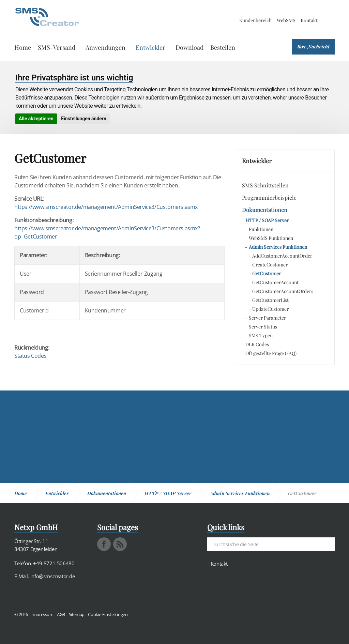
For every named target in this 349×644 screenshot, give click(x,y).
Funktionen (261, 229)
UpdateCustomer (270, 309)
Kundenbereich (255, 20)
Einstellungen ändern (84, 119)
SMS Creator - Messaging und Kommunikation (47, 17)
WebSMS (286, 20)
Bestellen (223, 47)
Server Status (263, 327)
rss (120, 544)
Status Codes (30, 356)
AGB (61, 614)
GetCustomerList (270, 300)
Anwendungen (105, 47)
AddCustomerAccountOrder (282, 256)
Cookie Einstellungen (108, 614)
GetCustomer (267, 273)
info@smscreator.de (53, 576)
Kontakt (309, 20)
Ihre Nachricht (313, 47)
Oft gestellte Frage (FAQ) (271, 353)
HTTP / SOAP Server (267, 220)
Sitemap (77, 614)
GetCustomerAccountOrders (283, 291)
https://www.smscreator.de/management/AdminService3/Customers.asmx (106, 207)
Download (189, 47)
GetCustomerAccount (275, 282)
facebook (104, 544)
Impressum (42, 614)
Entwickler (150, 47)
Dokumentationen (265, 210)
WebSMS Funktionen (271, 238)
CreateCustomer (270, 265)
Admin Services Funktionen (278, 247)
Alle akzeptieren (36, 119)
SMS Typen (261, 335)
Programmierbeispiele (269, 197)
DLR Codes (257, 344)
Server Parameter (267, 318)
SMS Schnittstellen (265, 185)
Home (23, 47)
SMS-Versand (57, 47)
